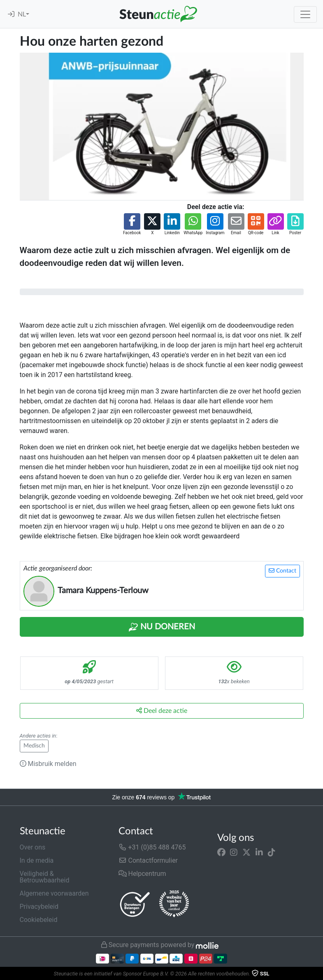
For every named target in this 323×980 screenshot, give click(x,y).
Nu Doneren (162, 627)
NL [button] (22, 14)
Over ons (33, 847)
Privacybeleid (39, 907)
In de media (37, 860)
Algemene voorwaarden (54, 893)
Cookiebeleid (39, 920)
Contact (282, 571)
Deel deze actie (162, 711)
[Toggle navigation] (305, 14)
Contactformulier (148, 860)
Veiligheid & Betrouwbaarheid (45, 877)
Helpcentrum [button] (142, 874)
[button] (132, 225)
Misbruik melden (48, 764)
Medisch (34, 746)
